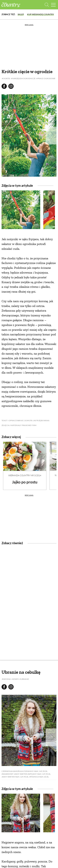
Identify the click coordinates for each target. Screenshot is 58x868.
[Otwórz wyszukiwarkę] (47, 5)
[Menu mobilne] (53, 5)
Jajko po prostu (25, 482)
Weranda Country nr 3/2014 (25, 475)
